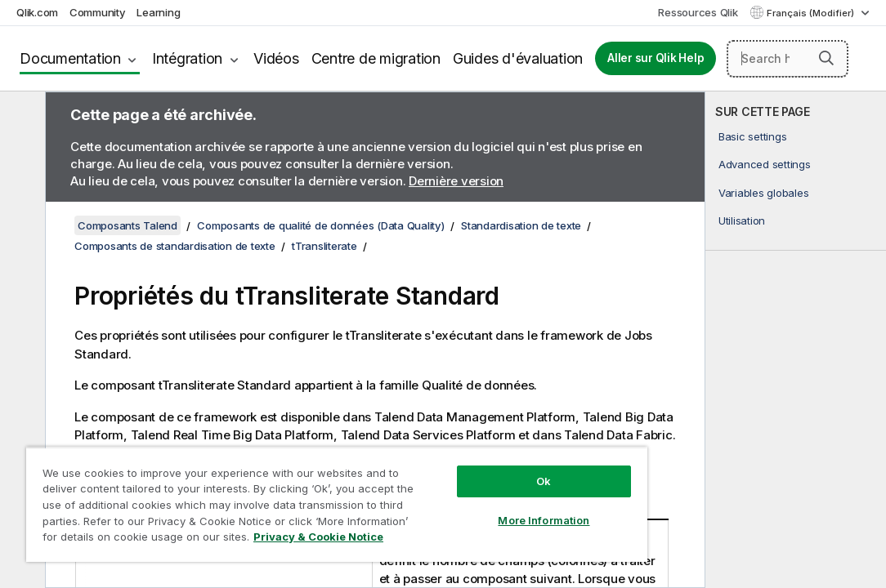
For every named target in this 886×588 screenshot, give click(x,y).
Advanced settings (765, 164)
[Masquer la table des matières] (20, 117)
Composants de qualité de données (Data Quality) (320, 225)
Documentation (70, 58)
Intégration (187, 58)
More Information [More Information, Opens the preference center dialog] (453, 492)
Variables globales (764, 193)
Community (98, 12)
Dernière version (456, 181)
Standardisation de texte (521, 225)
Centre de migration (376, 58)
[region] (283, 490)
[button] (826, 58)
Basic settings (753, 136)
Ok (453, 452)
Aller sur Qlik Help (656, 58)
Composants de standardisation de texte (175, 246)
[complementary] (796, 340)
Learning (158, 12)
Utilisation (742, 220)
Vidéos (276, 58)
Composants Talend (128, 225)
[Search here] (788, 59)
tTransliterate (324, 246)
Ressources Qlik (698, 12)
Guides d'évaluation (518, 58)
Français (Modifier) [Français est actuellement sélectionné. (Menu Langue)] (812, 13)
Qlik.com (37, 12)
